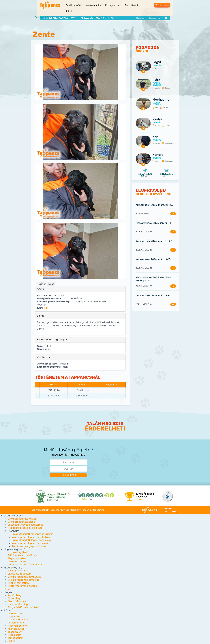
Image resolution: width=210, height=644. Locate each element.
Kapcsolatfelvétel (18, 620)
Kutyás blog (14, 595)
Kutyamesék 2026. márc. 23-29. (154, 205)
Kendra (158, 155)
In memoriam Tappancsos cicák (30, 543)
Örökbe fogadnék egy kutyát (24, 577)
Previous (41, 284)
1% (105, 12)
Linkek (12, 641)
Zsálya (158, 119)
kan (46, 308)
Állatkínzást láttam (19, 583)
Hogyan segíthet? (18, 552)
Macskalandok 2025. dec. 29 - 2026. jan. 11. (153, 279)
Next (51, 284)
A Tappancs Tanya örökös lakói (25, 528)
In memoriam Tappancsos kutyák (31, 537)
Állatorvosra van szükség (22, 586)
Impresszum (15, 632)
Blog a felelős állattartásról (23, 607)
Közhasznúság (16, 629)
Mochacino (161, 100)
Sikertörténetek (17, 601)
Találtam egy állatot (19, 571)
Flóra (156, 80)
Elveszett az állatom (20, 574)
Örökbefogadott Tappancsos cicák (31, 540)
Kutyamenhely (16, 623)
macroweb (170, 511)
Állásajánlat (14, 635)
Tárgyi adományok (18, 559)
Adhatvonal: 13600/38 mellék (25, 565)
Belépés (147, 12)
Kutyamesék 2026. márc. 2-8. (153, 296)
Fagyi (157, 62)
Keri (155, 137)
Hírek (119, 5)
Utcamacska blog (18, 604)
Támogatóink (15, 638)
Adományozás (168, 5)
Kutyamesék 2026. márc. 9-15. (153, 259)
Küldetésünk (15, 613)
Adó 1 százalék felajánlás (22, 555)
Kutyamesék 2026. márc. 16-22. (154, 241)
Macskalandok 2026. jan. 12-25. (154, 223)
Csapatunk (14, 617)
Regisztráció (161, 12)
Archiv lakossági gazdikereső (29, 546)
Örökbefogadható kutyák (145, 175)
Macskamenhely (17, 626)
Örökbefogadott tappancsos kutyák (79, 17)
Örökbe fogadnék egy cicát (23, 580)
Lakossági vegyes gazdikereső (26, 525)
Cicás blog (14, 598)
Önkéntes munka (18, 561)
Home (36, 17)
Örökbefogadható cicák (166, 175)
